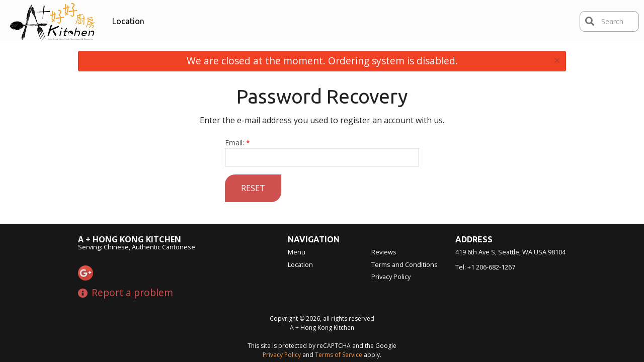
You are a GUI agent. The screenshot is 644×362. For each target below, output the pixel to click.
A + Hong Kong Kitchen (130, 239)
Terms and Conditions (405, 264)
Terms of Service (339, 355)
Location (128, 21)
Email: (322, 152)
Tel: (485, 267)
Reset (253, 188)
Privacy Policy (391, 277)
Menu (297, 252)
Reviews (384, 252)
